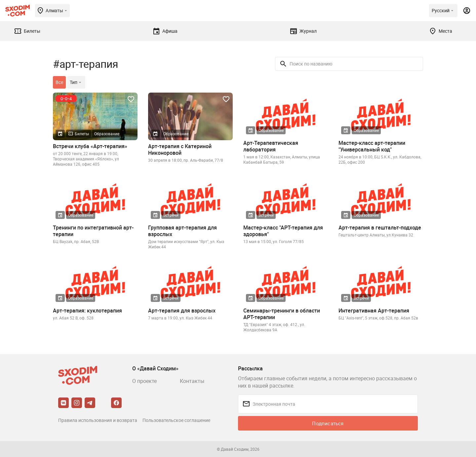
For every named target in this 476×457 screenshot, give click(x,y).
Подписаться (328, 423)
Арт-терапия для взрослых (182, 311)
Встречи (171, 215)
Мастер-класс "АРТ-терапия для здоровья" (283, 231)
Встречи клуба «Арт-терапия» (90, 146)
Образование (107, 134)
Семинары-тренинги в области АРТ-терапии (282, 314)
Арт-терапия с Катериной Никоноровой (180, 149)
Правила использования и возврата (98, 420)
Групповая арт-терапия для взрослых (182, 231)
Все (59, 82)
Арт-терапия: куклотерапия (87, 311)
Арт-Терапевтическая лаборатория (271, 146)
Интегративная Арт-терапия (374, 311)
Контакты (192, 381)
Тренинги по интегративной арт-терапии (93, 231)
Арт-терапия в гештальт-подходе (380, 228)
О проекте (144, 381)
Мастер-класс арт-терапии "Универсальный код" (372, 146)
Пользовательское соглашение (176, 420)
